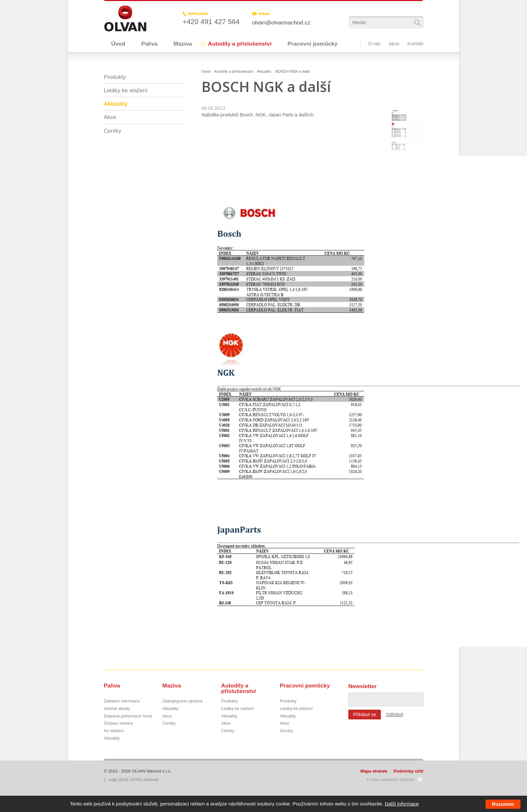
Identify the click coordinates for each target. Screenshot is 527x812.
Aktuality (264, 71)
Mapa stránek (374, 771)
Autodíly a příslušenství (240, 44)
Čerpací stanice (118, 723)
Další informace (402, 804)
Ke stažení (114, 731)
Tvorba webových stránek (390, 780)
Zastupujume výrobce (183, 701)
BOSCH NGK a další (293, 71)
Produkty (115, 77)
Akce (394, 44)
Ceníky (113, 131)
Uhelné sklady (117, 709)
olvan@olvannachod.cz (281, 22)
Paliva (149, 44)
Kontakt (415, 44)
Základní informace (122, 701)
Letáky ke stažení (126, 90)
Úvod (118, 44)
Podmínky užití (408, 771)
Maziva (183, 44)
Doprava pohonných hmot (128, 716)
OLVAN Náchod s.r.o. (152, 771)
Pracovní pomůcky (312, 44)
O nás (374, 44)
